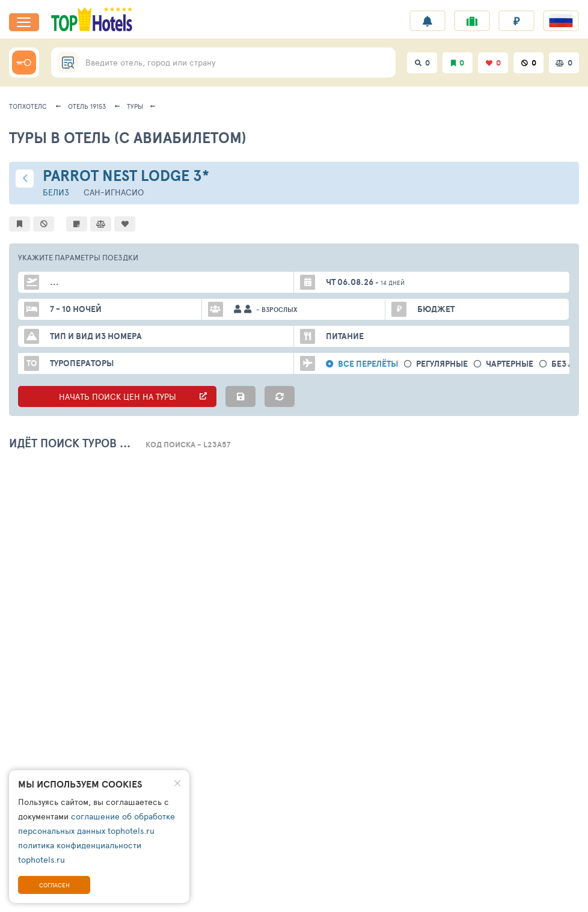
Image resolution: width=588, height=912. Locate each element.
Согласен (54, 885)
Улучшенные (207, 469)
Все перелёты (368, 364)
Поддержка (197, 896)
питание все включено (330, 469)
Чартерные (510, 364)
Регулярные (442, 364)
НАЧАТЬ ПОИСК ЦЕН (117, 396)
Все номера (47, 469)
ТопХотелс (28, 106)
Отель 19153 (87, 106)
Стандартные (126, 469)
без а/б (568, 364)
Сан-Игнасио (114, 192)
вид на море (434, 469)
